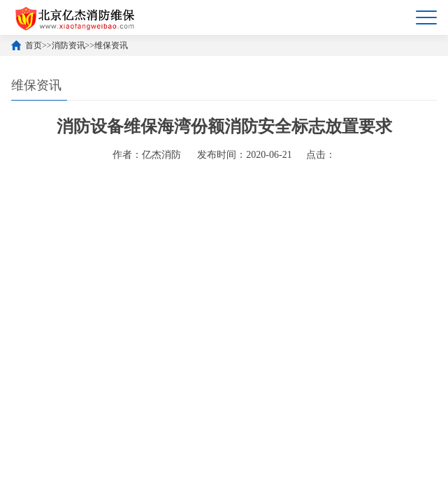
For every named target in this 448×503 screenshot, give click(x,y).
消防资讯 (68, 45)
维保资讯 (111, 45)
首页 (34, 45)
